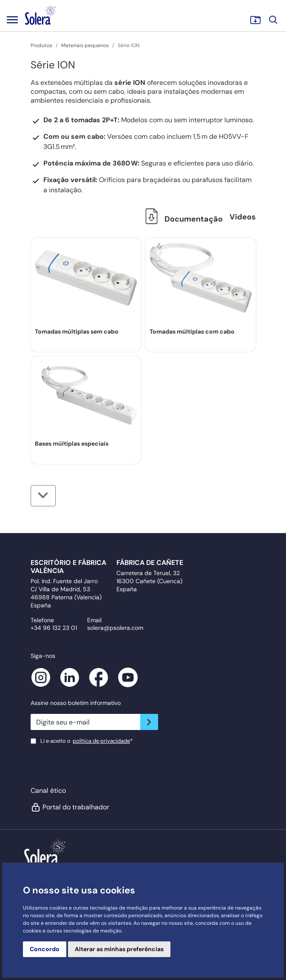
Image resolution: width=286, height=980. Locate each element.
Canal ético (48, 790)
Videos (243, 217)
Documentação (182, 219)
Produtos (41, 45)
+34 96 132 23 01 (54, 628)
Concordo (45, 949)
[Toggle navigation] (12, 20)
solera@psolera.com (115, 628)
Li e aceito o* (86, 741)
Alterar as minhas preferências (119, 949)
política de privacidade (101, 741)
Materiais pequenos (85, 45)
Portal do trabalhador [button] (70, 807)
